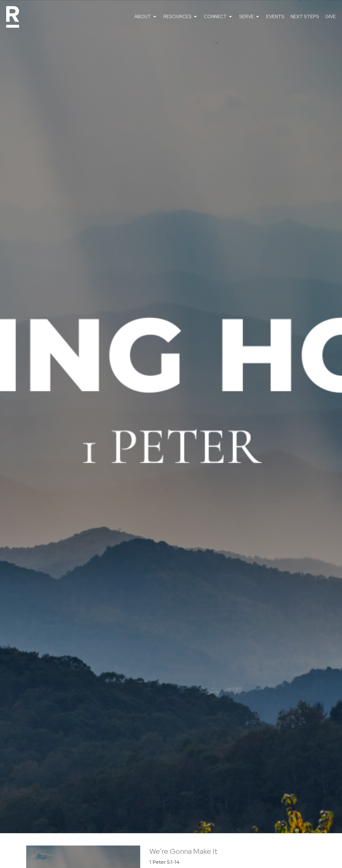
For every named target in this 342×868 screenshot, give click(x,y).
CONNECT (218, 17)
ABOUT (146, 17)
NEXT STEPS (305, 17)
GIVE (331, 17)
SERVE (250, 17)
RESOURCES (181, 17)
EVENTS (275, 17)
